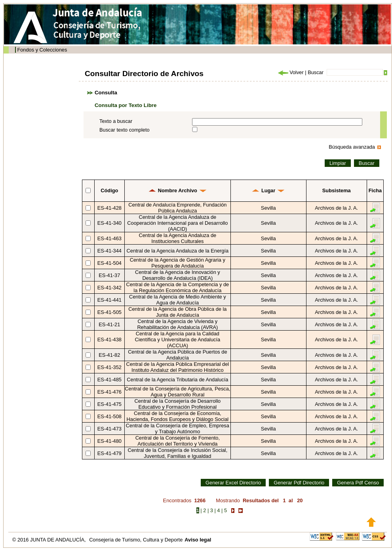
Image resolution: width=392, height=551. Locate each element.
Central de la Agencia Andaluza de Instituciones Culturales (178, 238)
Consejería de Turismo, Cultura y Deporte (136, 540)
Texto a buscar (116, 121)
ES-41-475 (109, 404)
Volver (290, 72)
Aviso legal (198, 540)
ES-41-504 (109, 263)
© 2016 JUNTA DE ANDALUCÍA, (50, 540)
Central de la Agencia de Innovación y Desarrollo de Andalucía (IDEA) (178, 275)
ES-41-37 (109, 275)
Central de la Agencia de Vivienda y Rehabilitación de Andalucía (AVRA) (177, 324)
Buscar (316, 72)
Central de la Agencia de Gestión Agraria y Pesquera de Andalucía (178, 263)
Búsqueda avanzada (352, 147)
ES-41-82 (109, 355)
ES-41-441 (109, 300)
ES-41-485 (109, 380)
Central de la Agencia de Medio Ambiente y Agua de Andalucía (178, 300)
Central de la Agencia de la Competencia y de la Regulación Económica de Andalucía (178, 287)
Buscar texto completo (125, 130)
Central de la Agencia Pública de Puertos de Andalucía (177, 355)
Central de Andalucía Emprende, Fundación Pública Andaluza (177, 208)
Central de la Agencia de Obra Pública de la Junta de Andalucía (177, 312)
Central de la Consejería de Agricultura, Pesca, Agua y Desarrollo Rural (177, 392)
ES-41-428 (109, 208)
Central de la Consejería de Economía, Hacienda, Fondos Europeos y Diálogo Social (178, 416)
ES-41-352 (109, 367)
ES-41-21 (109, 324)
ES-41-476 (109, 392)
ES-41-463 (109, 238)
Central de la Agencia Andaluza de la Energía (178, 251)
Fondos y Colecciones (42, 50)
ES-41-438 (109, 340)
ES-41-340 (109, 223)
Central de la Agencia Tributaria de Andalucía (177, 380)
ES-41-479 (109, 453)
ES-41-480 (109, 441)
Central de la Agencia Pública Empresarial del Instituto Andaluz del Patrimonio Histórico (178, 367)
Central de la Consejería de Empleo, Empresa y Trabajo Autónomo (178, 429)
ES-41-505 (109, 312)
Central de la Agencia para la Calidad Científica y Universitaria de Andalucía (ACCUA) (178, 340)
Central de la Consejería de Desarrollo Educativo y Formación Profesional (178, 404)
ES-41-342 (109, 288)
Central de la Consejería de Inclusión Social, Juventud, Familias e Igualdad (177, 453)
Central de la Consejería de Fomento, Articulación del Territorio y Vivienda (178, 441)
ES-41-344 (109, 251)
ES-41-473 (109, 429)
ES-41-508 (109, 416)
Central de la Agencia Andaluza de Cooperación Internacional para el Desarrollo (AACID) (177, 223)
